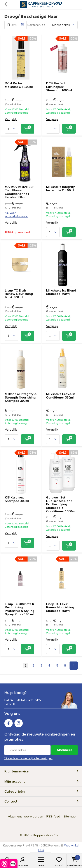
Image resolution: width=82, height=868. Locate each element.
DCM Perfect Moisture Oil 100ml (19, 85)
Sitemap (70, 816)
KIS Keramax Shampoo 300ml (17, 499)
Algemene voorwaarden (25, 816)
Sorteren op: (37, 25)
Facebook (9, 722)
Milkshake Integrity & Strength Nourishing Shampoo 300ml (21, 397)
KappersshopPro (46, 835)
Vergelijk (11, 119)
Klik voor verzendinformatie (16, 214)
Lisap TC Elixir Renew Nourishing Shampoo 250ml (60, 607)
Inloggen (23, 862)
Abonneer (65, 750)
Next (74, 666)
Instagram (19, 722)
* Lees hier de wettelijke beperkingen (28, 758)
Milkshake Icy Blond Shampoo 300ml (61, 292)
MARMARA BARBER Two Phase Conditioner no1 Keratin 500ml (20, 192)
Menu (41, 862)
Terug (6, 4)
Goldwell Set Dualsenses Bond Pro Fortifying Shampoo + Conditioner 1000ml (61, 504)
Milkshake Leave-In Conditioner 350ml (61, 396)
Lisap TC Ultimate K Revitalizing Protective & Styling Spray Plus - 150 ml (20, 609)
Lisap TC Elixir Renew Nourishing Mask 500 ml (19, 294)
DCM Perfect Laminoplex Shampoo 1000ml (59, 87)
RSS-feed (53, 816)
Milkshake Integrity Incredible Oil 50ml (60, 188)
